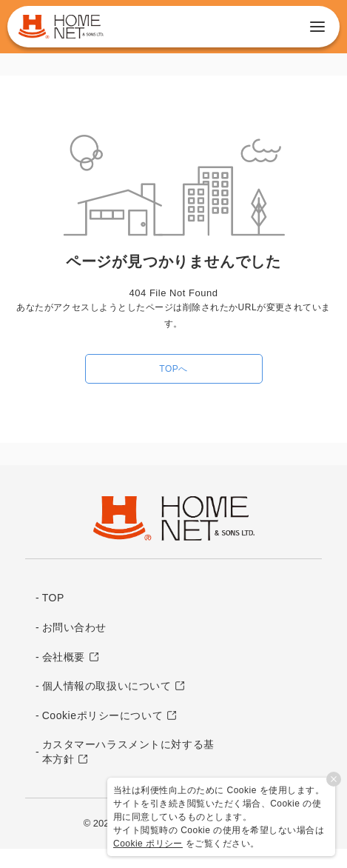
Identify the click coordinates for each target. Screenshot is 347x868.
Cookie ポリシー (148, 844)
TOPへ (173, 369)
